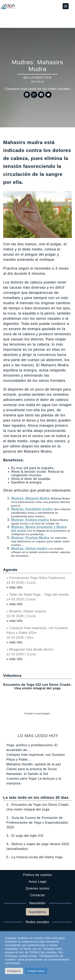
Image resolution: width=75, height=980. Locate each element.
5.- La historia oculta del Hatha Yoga (34, 857)
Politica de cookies (37, 875)
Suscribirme (38, 912)
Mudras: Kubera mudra (30, 520)
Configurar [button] (14, 971)
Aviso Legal (37, 882)
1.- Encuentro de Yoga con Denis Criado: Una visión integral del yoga (38, 807)
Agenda (10, 570)
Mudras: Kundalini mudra (32, 509)
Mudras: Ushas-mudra (29, 548)
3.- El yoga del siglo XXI (25, 836)
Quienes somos (37, 888)
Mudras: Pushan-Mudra (30, 538)
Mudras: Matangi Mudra (30, 498)
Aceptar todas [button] (36, 971)
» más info (14, 587)
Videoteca (12, 676)
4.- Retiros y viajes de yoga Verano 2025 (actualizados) (38, 846)
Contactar (37, 895)
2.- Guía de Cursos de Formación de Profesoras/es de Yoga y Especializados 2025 (37, 823)
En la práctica (38, 78)
